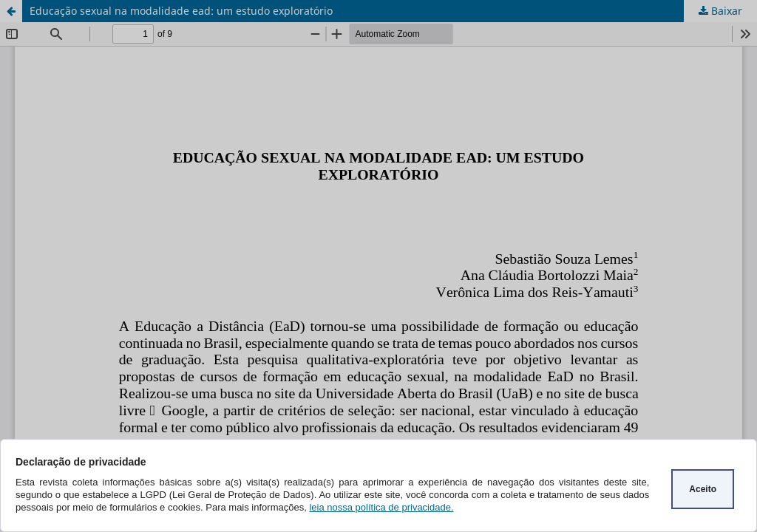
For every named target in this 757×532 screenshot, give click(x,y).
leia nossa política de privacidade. (381, 507)
